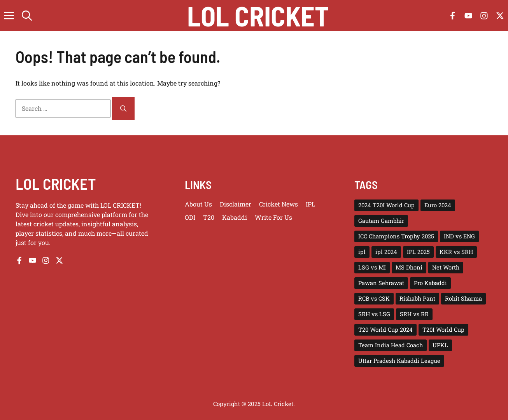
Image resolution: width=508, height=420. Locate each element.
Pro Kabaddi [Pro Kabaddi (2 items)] (430, 283)
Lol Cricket (258, 16)
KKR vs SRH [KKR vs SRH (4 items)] (456, 252)
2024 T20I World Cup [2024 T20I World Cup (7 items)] (386, 205)
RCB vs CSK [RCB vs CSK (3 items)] (374, 298)
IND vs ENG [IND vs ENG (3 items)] (459, 236)
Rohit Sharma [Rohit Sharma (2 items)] (463, 298)
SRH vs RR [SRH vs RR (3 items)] (414, 314)
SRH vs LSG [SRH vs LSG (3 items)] (374, 314)
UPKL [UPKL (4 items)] (440, 345)
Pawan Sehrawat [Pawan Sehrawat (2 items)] (381, 283)
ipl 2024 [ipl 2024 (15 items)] (386, 252)
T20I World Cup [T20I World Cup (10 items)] (443, 330)
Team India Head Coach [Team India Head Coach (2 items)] (391, 345)
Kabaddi (235, 217)
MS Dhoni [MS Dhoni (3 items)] (409, 267)
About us (198, 204)
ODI (190, 217)
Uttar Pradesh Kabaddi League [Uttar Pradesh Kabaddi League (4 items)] (399, 361)
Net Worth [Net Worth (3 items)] (446, 267)
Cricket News (279, 204)
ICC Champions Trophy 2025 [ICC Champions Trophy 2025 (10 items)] (396, 236)
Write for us (273, 217)
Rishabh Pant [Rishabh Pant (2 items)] (417, 298)
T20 (209, 217)
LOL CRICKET (56, 184)
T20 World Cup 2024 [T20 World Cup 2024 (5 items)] (385, 330)
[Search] (123, 108)
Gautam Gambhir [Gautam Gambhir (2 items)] (381, 221)
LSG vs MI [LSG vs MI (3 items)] (372, 267)
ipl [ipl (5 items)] (362, 252)
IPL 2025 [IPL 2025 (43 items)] (418, 252)
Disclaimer (236, 204)
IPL (310, 204)
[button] (27, 16)
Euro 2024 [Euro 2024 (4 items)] (438, 205)
